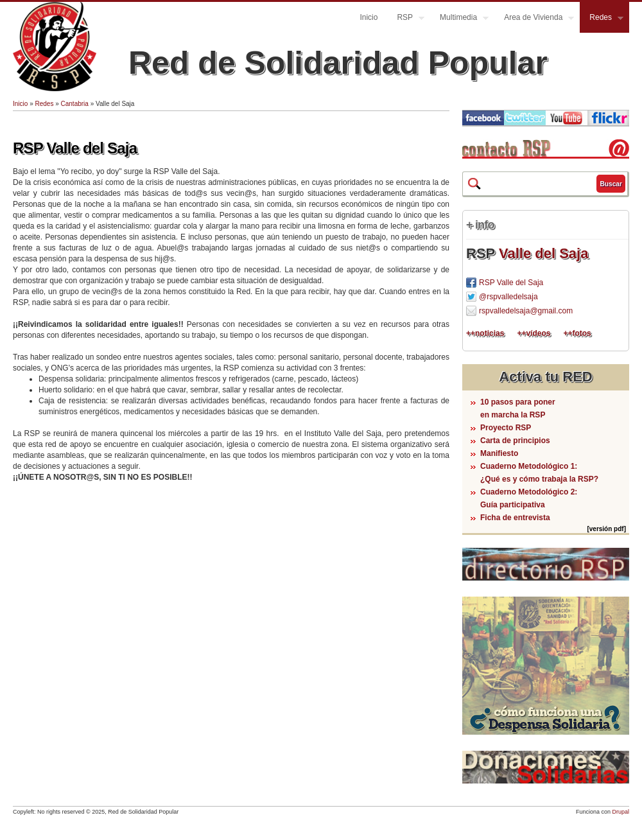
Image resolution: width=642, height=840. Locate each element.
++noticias (485, 333)
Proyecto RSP (506, 428)
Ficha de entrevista (515, 518)
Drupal (620, 812)
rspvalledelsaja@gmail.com (526, 311)
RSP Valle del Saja (75, 148)
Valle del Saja (543, 253)
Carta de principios (515, 441)
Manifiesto (499, 453)
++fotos (577, 333)
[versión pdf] (606, 529)
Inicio (369, 17)
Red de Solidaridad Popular (338, 63)
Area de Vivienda (534, 19)
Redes (602, 19)
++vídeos (534, 333)
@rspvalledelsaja (508, 297)
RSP (406, 19)
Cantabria (75, 104)
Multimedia (459, 19)
